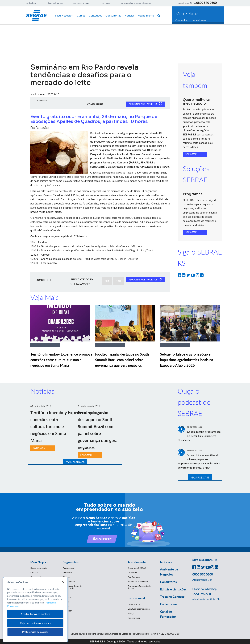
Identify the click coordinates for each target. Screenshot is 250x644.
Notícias (130, 15)
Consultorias (113, 15)
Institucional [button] (136, 598)
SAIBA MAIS (191, 154)
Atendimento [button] (137, 562)
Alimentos (67, 572)
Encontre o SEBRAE (81, 3)
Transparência (134, 618)
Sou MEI (34, 572)
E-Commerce (69, 581)
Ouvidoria (132, 572)
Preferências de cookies (35, 632)
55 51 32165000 (202, 594)
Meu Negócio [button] (40, 562)
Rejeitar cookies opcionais (35, 623)
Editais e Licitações (55, 3)
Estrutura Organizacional (139, 609)
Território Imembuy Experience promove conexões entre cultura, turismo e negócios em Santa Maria (61, 360)
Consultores (105, 3)
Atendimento (146, 15)
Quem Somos (134, 604)
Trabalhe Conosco (172, 597)
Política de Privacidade (138, 581)
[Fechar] (63, 582)
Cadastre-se (168, 604)
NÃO (118, 281)
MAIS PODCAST (200, 477)
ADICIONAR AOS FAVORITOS (145, 104)
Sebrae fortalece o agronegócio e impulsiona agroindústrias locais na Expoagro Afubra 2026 (187, 360)
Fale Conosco (134, 577)
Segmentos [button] (71, 562)
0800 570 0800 (206, 3)
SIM (107, 281)
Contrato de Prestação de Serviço (139, 587)
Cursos (81, 15)
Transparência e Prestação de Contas (136, 3)
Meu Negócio (64, 15)
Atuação (131, 613)
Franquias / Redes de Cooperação (72, 587)
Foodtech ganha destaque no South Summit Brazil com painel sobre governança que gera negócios (122, 360)
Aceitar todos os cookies (35, 614)
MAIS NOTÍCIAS (75, 462)
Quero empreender (39, 568)
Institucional (31, 3)
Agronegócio (69, 568)
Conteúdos (95, 15)
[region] (35, 610)
